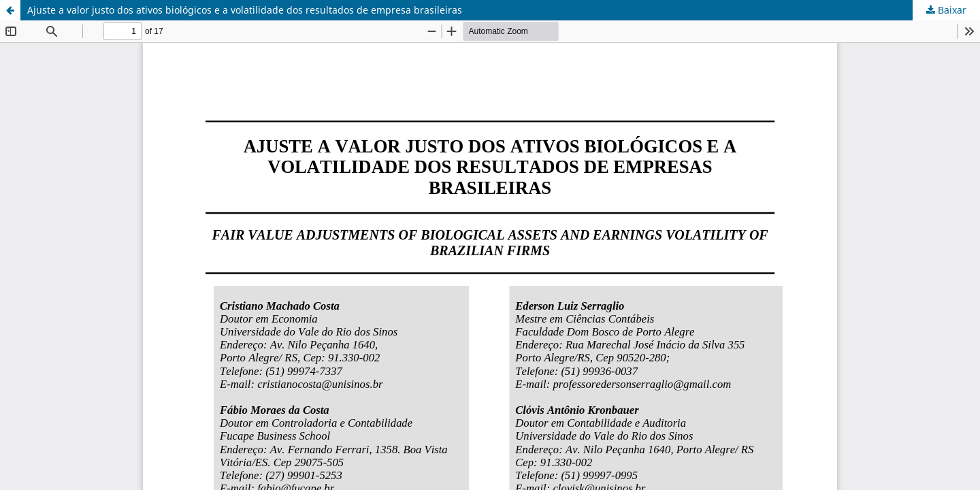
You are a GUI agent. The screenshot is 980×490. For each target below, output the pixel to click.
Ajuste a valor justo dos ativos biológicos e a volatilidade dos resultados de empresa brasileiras (245, 10)
